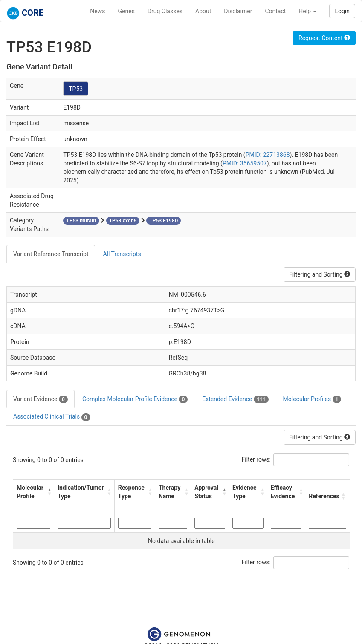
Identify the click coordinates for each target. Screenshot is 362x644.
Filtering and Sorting (320, 274)
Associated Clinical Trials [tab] (52, 417)
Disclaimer (238, 11)
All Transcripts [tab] (122, 254)
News (97, 11)
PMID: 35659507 (245, 163)
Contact (275, 11)
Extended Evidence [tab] (235, 399)
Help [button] (307, 11)
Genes (126, 11)
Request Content (324, 38)
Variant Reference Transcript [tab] (51, 254)
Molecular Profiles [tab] (312, 399)
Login (342, 11)
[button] (48, 492)
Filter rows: (256, 459)
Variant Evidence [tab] (41, 399)
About (203, 11)
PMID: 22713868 (268, 155)
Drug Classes (165, 11)
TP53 (76, 89)
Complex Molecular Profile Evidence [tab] (135, 399)
